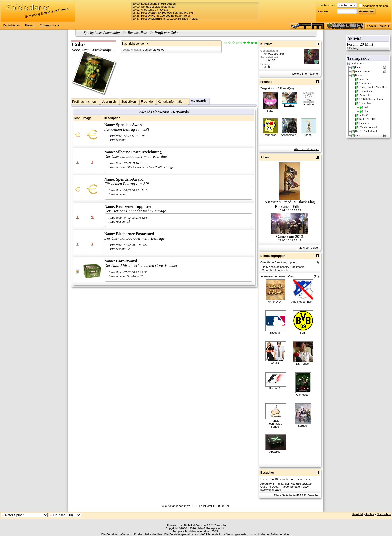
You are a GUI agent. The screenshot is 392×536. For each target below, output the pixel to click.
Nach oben (384, 514)
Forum (30, 25)
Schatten (296, 487)
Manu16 (296, 484)
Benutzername (327, 5)
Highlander (282, 484)
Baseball (275, 333)
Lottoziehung (149, 4)
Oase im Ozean (270, 487)
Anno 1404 (275, 302)
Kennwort (324, 11)
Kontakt (358, 514)
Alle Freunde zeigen (307, 149)
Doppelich (270, 135)
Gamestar (302, 395)
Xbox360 (275, 452)
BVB (303, 333)
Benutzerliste (138, 33)
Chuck (275, 363)
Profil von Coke (166, 33)
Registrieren (11, 25)
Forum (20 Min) (368, 46)
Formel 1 (275, 388)
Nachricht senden (134, 44)
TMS (215, 531)
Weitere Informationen (306, 74)
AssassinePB (289, 135)
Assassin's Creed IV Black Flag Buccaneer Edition (290, 204)
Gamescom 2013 (290, 237)
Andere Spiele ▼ (378, 26)
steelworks (267, 490)
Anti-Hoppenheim (302, 302)
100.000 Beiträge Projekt (177, 13)
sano (309, 135)
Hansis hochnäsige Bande (275, 424)
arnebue (309, 104)
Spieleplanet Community (102, 33)
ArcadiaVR (267, 484)
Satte (270, 111)
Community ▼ (50, 25)
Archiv (370, 514)
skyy (306, 487)
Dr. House (302, 364)
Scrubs (302, 426)
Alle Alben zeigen (309, 248)
